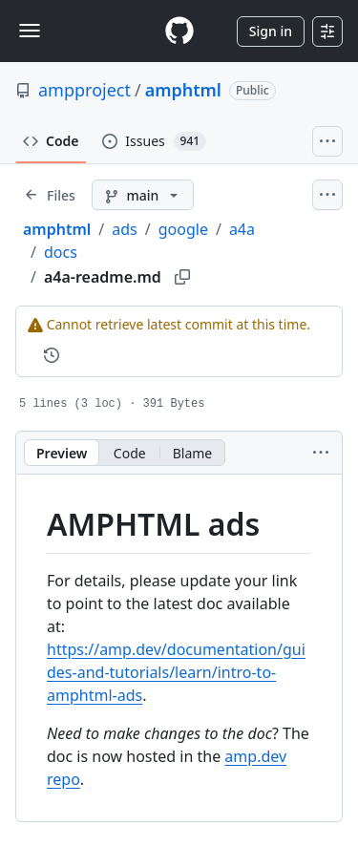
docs (61, 252)
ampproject (84, 90)
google (183, 229)
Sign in (271, 31)
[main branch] (143, 195)
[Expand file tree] (50, 195)
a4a (242, 229)
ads (124, 229)
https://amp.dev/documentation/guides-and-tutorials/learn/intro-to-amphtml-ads (176, 672)
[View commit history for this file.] (52, 355)
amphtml (183, 90)
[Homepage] (179, 31)
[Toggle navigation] (30, 31)
